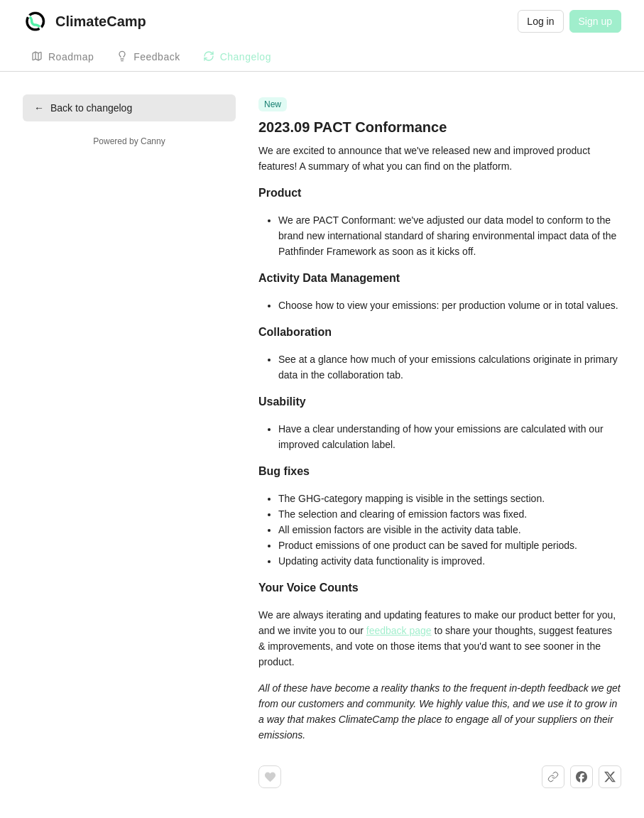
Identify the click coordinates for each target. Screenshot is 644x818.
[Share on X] (610, 777)
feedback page (399, 631)
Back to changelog (83, 108)
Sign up (595, 21)
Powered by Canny (129, 141)
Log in (540, 21)
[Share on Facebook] (582, 777)
